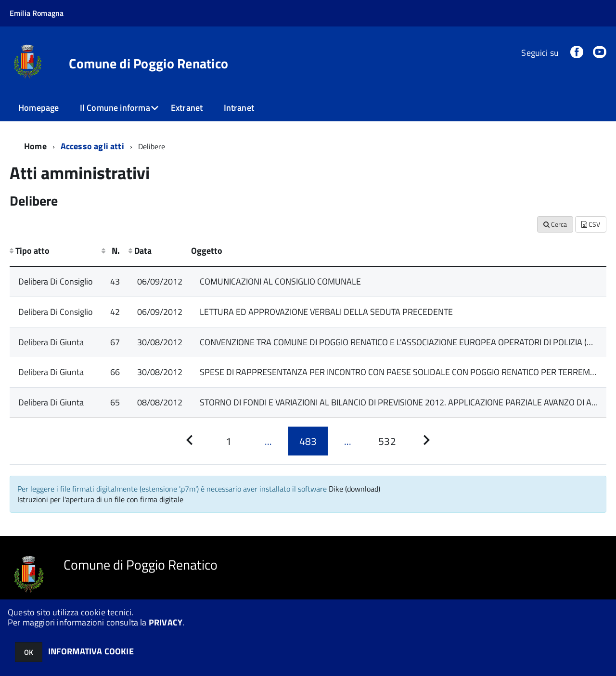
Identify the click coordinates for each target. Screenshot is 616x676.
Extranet (187, 108)
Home (35, 146)
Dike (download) (354, 489)
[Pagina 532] (387, 441)
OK (29, 652)
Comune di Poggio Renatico (148, 64)
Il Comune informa (115, 108)
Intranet (239, 108)
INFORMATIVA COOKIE (91, 651)
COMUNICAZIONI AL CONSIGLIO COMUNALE (280, 281)
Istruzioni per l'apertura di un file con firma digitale (100, 499)
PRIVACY (166, 622)
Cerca (555, 224)
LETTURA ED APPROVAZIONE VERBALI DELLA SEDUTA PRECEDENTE (326, 312)
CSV (591, 224)
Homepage (38, 108)
